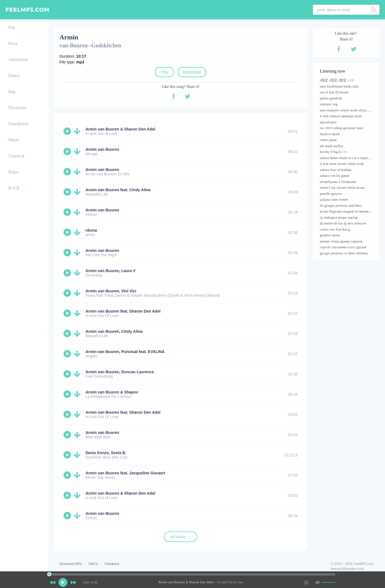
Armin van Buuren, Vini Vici (111, 291)
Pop (12, 27)
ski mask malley (332, 146)
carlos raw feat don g (335, 229)
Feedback (112, 564)
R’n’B (14, 188)
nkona (91, 230)
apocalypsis (328, 122)
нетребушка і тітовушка (338, 182)
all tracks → (181, 537)
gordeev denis (330, 235)
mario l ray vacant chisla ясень (342, 187)
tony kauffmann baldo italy (339, 86)
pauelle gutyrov (331, 194)
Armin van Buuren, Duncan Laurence (120, 372)
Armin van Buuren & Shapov (112, 392)
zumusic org (329, 104)
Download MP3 (71, 564)
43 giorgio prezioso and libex (341, 205)
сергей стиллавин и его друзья (343, 247)
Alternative (18, 59)
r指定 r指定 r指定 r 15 (337, 80)
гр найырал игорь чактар (339, 217)
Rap (12, 92)
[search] (374, 10)
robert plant (328, 140)
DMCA (93, 564)
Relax (13, 172)
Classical (16, 156)
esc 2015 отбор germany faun (341, 128)
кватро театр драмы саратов (341, 241)
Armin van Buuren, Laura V (110, 271)
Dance (14, 76)
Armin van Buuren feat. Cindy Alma (118, 190)
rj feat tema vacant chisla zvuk (342, 164)
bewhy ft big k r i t (333, 152)
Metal (13, 140)
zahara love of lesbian (336, 170)
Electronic (17, 108)
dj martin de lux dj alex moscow (343, 223)
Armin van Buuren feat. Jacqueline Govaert (125, 473)
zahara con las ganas (335, 176)
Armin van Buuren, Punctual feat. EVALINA (125, 352)
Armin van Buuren (102, 149)
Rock (13, 43)
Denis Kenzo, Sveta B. (106, 453)
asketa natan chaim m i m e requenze (346, 158)
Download (192, 72)
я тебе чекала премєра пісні (341, 116)
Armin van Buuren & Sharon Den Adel (120, 129)
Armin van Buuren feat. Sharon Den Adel (123, 311)
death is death (330, 134)
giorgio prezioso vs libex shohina (344, 253)
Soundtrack (18, 124)
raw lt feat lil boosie (334, 92)
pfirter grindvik (331, 98)
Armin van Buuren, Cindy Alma (114, 331)
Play (164, 72)
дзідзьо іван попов (334, 199)
